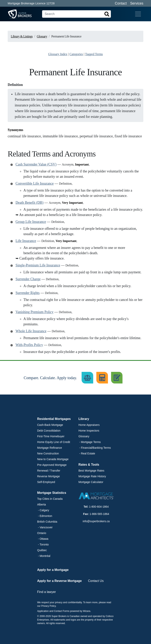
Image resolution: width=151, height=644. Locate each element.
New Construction (48, 453)
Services (137, 3)
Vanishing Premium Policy (35, 312)
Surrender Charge (28, 279)
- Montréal (44, 556)
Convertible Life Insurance (35, 183)
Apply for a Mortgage (53, 570)
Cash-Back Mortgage (50, 425)
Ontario (42, 533)
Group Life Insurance (31, 222)
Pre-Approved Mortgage (52, 465)
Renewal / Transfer (49, 471)
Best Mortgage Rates (91, 471)
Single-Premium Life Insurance (38, 265)
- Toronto (43, 544)
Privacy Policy (49, 606)
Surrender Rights (28, 293)
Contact (121, 3)
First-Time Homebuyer (51, 436)
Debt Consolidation (49, 431)
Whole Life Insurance (31, 331)
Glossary (84, 436)
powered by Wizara (80, 611)
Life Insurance (26, 241)
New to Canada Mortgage (53, 459)
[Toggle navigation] (138, 14)
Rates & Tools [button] (89, 465)
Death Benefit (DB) (29, 203)
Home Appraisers (89, 425)
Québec (42, 550)
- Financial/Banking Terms (95, 448)
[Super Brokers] (12, 14)
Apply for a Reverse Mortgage (59, 581)
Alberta (41, 504)
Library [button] (84, 419)
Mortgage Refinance (50, 448)
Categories (76, 54)
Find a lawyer (46, 592)
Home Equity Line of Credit (54, 442)
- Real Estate (87, 453)
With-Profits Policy (29, 345)
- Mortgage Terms (90, 442)
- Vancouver (45, 527)
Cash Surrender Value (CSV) (36, 164)
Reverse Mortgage (48, 476)
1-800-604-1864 (99, 507)
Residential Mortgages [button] (54, 419)
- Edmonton (45, 516)
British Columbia (47, 522)
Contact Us (96, 581)
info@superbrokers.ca (96, 521)
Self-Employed (46, 482)
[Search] (76, 14)
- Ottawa (43, 539)
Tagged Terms (94, 54)
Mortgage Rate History (92, 476)
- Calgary (43, 510)
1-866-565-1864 (99, 514)
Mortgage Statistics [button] (52, 493)
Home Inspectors (89, 431)
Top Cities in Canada (50, 499)
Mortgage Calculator (91, 482)
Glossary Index (58, 54)
